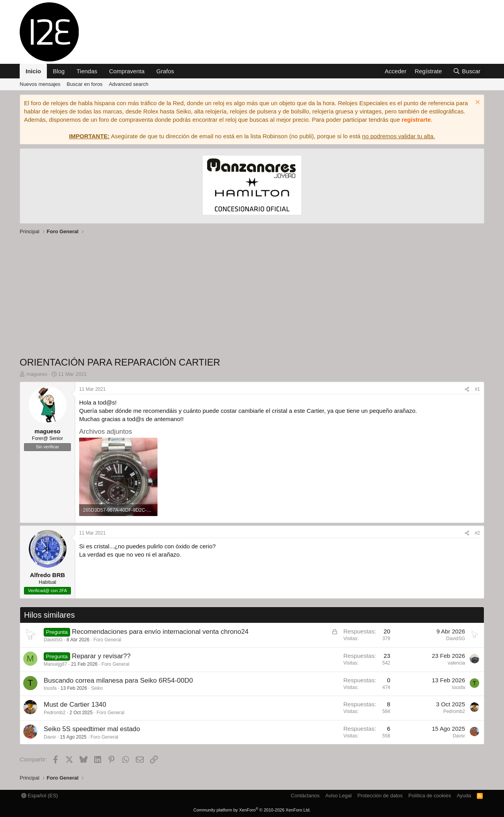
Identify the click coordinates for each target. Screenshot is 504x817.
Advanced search (128, 84)
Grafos (165, 71)
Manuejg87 (55, 664)
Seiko (97, 688)
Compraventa (127, 71)
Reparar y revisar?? (101, 656)
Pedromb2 (55, 713)
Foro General (107, 640)
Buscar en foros (84, 84)
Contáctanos (305, 796)
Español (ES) (40, 796)
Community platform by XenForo (252, 810)
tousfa (50, 688)
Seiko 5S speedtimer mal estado (92, 729)
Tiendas (87, 71)
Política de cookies (430, 796)
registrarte (416, 120)
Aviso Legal (338, 796)
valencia (456, 663)
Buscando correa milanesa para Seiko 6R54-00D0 (118, 681)
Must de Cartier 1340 (75, 705)
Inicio (33, 71)
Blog (59, 71)
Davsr (50, 737)
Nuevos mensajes (40, 84)
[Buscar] (467, 71)
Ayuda (464, 796)
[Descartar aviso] (477, 103)
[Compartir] (467, 389)
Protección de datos (380, 796)
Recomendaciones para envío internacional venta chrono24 (160, 632)
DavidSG (53, 640)
